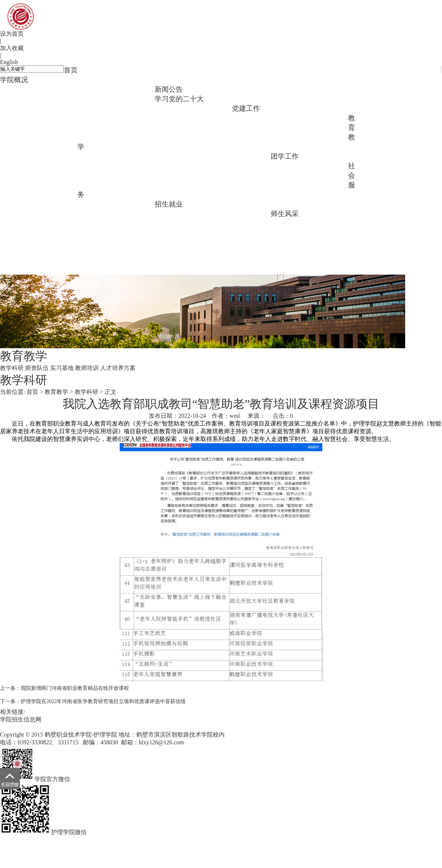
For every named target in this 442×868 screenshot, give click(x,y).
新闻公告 (169, 89)
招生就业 (169, 204)
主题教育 (174, 107)
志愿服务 (97, 203)
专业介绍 (97, 88)
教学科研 (97, 155)
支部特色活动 (20, 145)
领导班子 (58, 88)
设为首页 (12, 34)
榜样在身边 (58, 250)
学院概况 (14, 80)
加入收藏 (12, 48)
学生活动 (58, 193)
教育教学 (56, 392)
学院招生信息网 (21, 719)
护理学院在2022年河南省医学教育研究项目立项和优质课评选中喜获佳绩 (103, 701)
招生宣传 (213, 213)
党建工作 (246, 108)
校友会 (290, 222)
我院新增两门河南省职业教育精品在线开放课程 (75, 688)
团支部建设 (20, 193)
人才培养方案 (252, 155)
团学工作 (285, 156)
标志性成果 (136, 88)
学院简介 (20, 88)
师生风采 (285, 214)
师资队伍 (136, 155)
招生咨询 (174, 213)
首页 (71, 70)
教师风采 (329, 222)
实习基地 (174, 155)
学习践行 (213, 107)
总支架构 (252, 117)
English (9, 62)
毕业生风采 (20, 250)
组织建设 (329, 117)
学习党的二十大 (179, 99)
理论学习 (290, 117)
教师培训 (213, 155)
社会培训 (136, 203)
